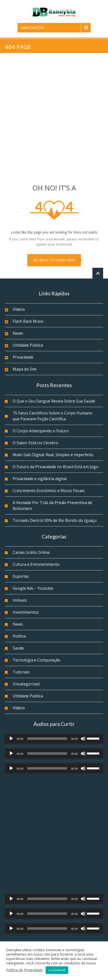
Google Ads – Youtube (33, 588)
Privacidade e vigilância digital (40, 479)
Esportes (21, 576)
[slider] (47, 739)
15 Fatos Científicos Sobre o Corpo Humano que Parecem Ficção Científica (53, 416)
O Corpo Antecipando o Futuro (41, 431)
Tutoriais (21, 672)
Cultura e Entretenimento (36, 564)
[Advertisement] (54, 119)
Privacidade (23, 357)
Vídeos (19, 309)
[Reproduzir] (11, 739)
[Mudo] (83, 739)
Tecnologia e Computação (37, 660)
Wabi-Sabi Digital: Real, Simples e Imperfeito (53, 455)
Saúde (18, 648)
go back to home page (54, 260)
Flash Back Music (28, 321)
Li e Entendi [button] (57, 970)
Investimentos (26, 612)
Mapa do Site (25, 369)
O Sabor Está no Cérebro (35, 443)
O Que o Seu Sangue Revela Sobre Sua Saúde (54, 401)
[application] (54, 739)
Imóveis (20, 600)
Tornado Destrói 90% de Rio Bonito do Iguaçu (55, 520)
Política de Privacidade (24, 970)
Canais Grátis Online (31, 552)
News (18, 333)
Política (19, 636)
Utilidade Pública (28, 345)
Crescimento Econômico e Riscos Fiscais (49, 491)
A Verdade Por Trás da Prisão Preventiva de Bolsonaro (52, 505)
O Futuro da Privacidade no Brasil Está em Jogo (55, 467)
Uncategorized (26, 684)
